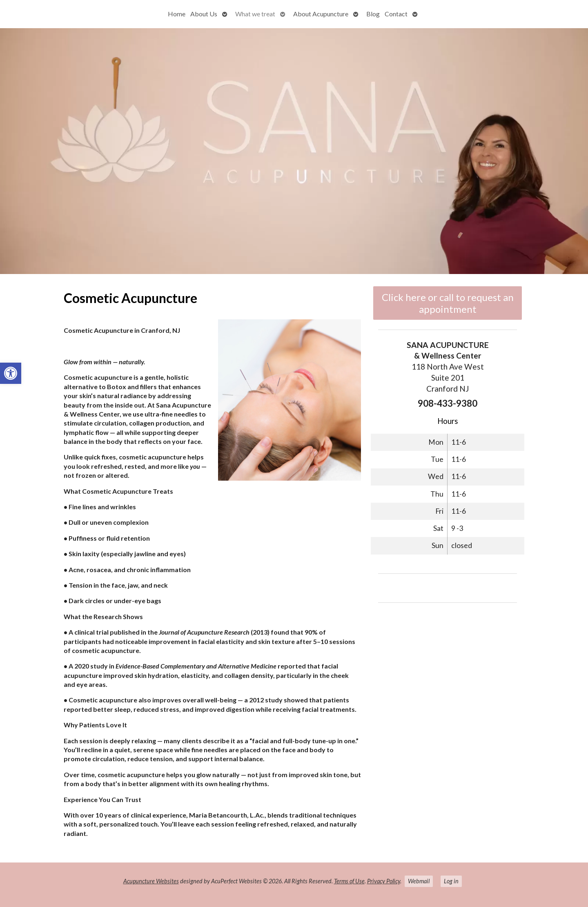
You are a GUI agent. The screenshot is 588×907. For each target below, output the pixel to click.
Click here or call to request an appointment (448, 303)
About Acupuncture (321, 14)
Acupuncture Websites (151, 881)
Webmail (419, 881)
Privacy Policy (384, 881)
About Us (204, 14)
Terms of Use (349, 881)
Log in (451, 881)
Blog (373, 14)
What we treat (255, 14)
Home (177, 14)
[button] (11, 373)
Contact (396, 14)
